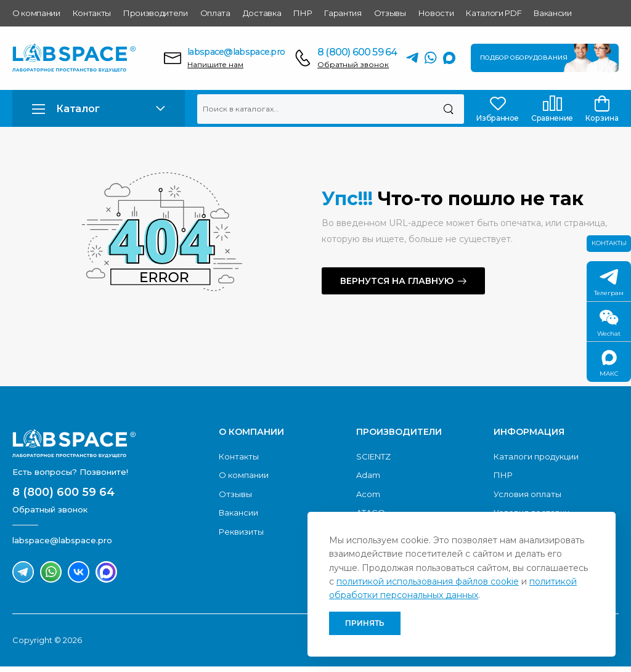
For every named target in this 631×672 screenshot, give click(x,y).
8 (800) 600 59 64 (357, 52)
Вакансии (552, 13)
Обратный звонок (353, 64)
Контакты (92, 13)
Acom (368, 494)
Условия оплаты (527, 494)
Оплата (215, 13)
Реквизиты (241, 532)
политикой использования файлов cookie (428, 581)
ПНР (303, 13)
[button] (99, 109)
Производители (156, 13)
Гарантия (343, 13)
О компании (36, 13)
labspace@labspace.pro (236, 52)
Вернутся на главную (397, 281)
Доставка (262, 13)
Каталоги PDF (494, 13)
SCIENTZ (373, 456)
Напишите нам (215, 64)
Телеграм (609, 283)
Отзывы (390, 13)
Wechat (609, 324)
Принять (365, 623)
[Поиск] (448, 109)
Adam (368, 475)
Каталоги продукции (536, 456)
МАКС (609, 364)
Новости (436, 13)
